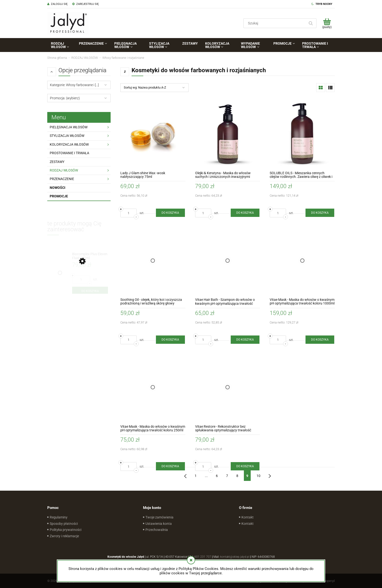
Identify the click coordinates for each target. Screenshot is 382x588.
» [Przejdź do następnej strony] (270, 474)
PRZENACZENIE (62, 179)
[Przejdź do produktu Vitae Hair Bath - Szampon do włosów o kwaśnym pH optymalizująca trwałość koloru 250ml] (228, 260)
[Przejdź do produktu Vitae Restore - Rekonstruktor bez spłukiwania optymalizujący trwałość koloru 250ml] (228, 387)
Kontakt (248, 517)
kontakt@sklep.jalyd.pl (235, 557)
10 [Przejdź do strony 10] (258, 476)
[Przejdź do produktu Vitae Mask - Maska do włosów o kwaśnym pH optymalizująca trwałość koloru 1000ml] (302, 260)
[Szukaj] (311, 23)
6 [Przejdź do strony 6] (217, 476)
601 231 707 (203, 557)
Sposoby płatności (64, 524)
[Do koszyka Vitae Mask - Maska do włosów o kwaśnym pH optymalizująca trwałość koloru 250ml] (170, 466)
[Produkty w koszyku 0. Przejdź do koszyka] (327, 23)
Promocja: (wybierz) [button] (65, 98)
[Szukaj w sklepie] (275, 23)
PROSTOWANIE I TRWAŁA (69, 153)
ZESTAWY (57, 162)
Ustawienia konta (159, 524)
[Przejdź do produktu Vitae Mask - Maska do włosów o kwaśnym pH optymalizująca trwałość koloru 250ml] (153, 387)
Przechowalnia (157, 530)
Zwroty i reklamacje (64, 536)
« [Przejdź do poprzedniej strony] (185, 474)
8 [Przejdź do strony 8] (237, 476)
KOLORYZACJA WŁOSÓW (69, 144)
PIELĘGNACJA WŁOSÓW (69, 127)
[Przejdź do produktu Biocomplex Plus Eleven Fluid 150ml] (90, 256)
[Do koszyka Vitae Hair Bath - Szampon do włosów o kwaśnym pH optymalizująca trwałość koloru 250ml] (245, 340)
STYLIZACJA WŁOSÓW (67, 136)
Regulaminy (59, 517)
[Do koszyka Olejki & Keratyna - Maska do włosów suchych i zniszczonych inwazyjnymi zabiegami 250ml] (245, 213)
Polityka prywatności (66, 530)
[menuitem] (61, 45)
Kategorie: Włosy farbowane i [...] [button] (74, 85)
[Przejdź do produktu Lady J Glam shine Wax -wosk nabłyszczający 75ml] (153, 134)
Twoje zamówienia (159, 517)
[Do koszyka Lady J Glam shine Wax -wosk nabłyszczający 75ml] (170, 213)
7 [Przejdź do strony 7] (227, 476)
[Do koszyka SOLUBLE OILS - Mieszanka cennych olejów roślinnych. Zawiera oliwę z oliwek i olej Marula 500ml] (320, 213)
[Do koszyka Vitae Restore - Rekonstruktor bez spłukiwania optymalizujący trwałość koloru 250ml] (245, 466)
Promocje (59, 196)
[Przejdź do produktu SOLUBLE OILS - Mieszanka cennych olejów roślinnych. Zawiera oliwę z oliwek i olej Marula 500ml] (302, 134)
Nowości (57, 188)
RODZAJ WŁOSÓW (64, 170)
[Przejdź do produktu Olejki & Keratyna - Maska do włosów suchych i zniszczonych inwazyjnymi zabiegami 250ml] (228, 134)
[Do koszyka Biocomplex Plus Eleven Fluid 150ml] (90, 291)
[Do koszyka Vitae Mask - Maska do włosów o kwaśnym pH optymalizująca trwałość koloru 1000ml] (320, 340)
